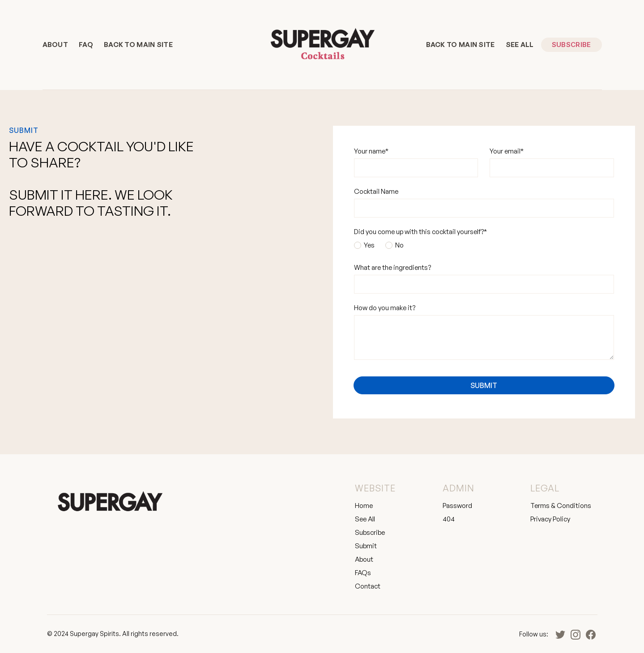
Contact (368, 586)
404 (449, 519)
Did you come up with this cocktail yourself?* (420, 232)
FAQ (86, 45)
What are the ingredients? (392, 267)
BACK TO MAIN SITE (138, 45)
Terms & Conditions (561, 506)
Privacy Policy (550, 519)
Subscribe (571, 45)
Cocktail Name (376, 191)
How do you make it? (385, 308)
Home (364, 506)
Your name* (371, 151)
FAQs (363, 573)
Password (457, 506)
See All (520, 45)
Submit (366, 546)
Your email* (507, 151)
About (55, 45)
